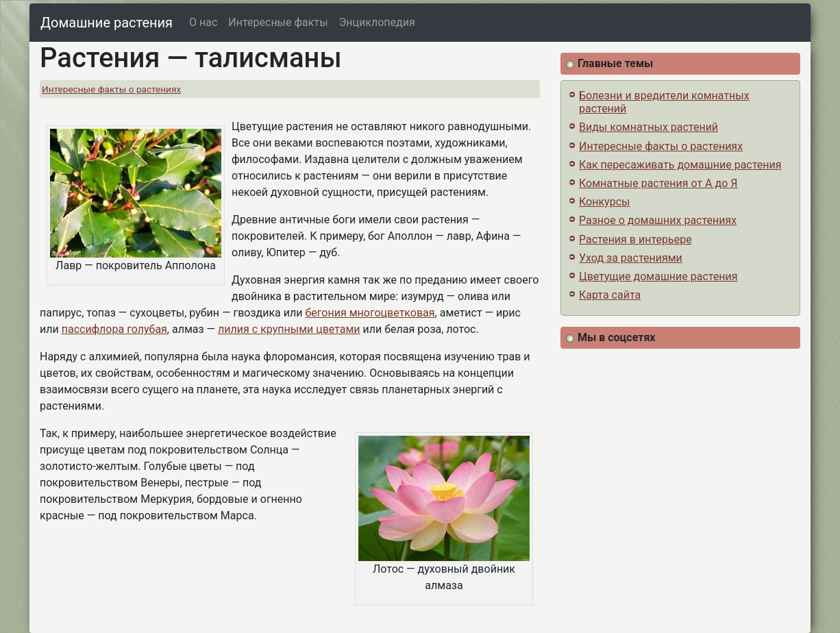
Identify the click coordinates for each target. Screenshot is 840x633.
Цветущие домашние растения (658, 276)
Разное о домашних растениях (658, 220)
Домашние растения (107, 23)
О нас (203, 22)
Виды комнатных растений (648, 127)
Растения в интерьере (635, 239)
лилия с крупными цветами (289, 329)
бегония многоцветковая (370, 313)
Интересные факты (278, 22)
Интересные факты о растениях (111, 89)
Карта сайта (610, 295)
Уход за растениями (631, 258)
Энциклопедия (377, 22)
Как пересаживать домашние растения (680, 165)
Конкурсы (604, 202)
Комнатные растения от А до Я (658, 183)
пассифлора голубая (114, 329)
